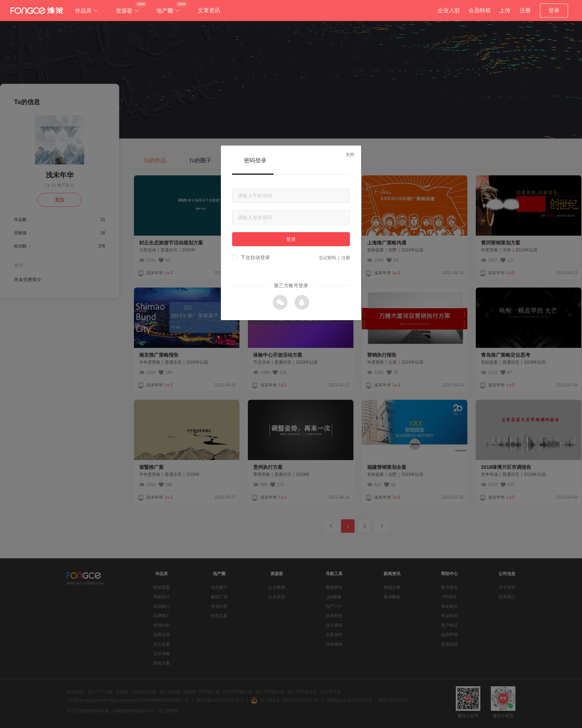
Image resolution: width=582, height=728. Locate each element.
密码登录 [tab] (255, 160)
